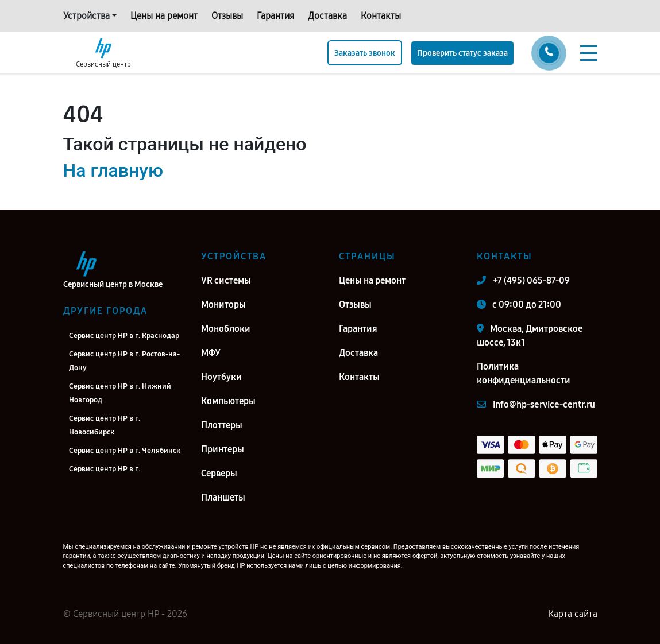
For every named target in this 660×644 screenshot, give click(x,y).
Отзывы (227, 16)
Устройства (86, 16)
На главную (113, 170)
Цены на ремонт (164, 16)
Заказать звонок (365, 53)
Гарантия (275, 16)
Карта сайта (573, 614)
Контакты (381, 16)
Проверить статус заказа (462, 53)
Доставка (327, 16)
